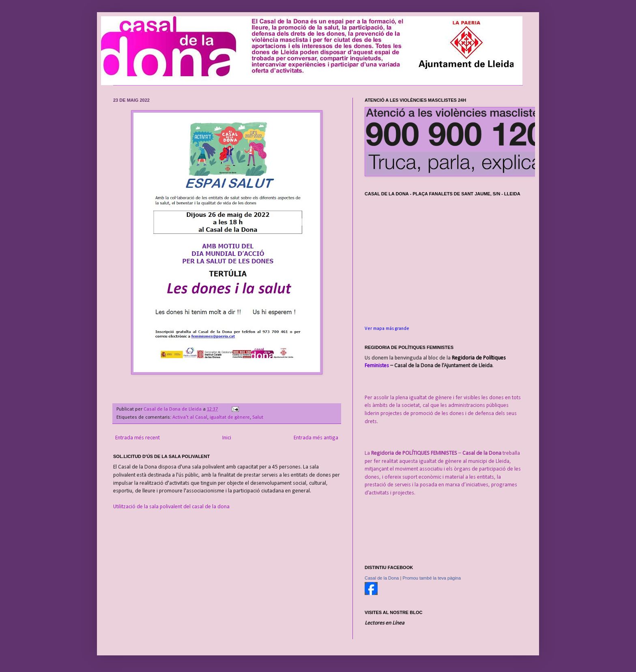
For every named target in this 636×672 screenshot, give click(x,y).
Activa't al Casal (190, 417)
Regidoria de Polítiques (479, 358)
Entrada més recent (138, 438)
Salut (258, 417)
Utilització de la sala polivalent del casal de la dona (171, 507)
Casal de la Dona (382, 578)
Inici (227, 438)
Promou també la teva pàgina (432, 578)
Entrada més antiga (316, 438)
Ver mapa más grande (387, 329)
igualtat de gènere (230, 417)
